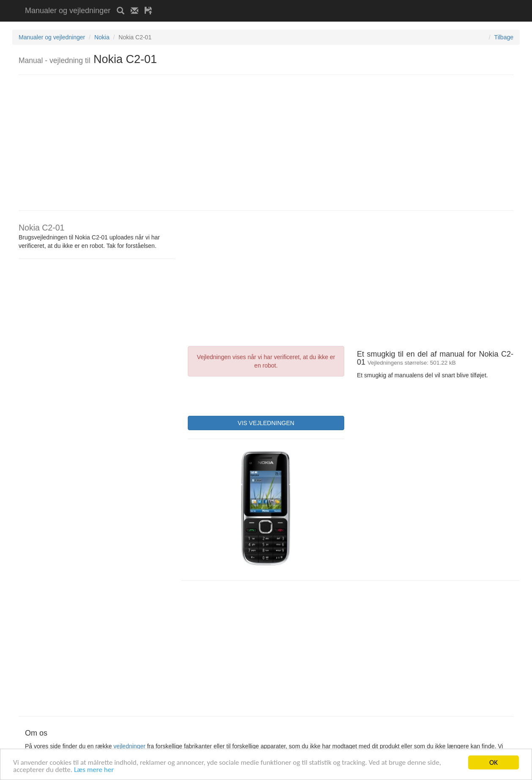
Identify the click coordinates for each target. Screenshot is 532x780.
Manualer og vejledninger (68, 11)
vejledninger (129, 746)
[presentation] (252, 395)
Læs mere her (94, 770)
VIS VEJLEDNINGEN (266, 423)
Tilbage (504, 37)
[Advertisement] (258, 3)
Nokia (102, 37)
